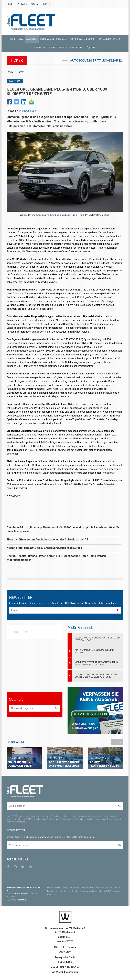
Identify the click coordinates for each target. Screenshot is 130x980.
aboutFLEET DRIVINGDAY (65, 967)
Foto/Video (54, 891)
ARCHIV (35, 4)
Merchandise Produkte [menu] (86, 888)
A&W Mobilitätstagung (65, 972)
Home (51, 888)
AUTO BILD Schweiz (65, 947)
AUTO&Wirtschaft (65, 932)
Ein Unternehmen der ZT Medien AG (65, 928)
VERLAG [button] (23, 4)
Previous (114, 742)
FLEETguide (65, 962)
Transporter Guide (90, 891)
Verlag (118, 891)
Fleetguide (74, 891)
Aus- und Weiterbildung (109, 888)
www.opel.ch (14, 496)
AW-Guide (65, 952)
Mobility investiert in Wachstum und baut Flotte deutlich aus (96, 663)
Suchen (92, 47)
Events (64, 891)
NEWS (20, 72)
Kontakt (52, 895)
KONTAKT (48, 4)
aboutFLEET (65, 937)
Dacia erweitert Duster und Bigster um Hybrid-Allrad (98, 639)
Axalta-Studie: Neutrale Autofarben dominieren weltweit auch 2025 (96, 676)
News (59, 888)
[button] (32, 39)
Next (120, 742)
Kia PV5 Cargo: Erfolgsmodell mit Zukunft (94, 651)
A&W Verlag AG (21, 894)
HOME (10, 4)
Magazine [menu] (69, 888)
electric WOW (107, 891)
